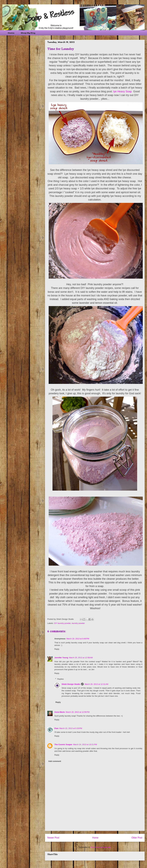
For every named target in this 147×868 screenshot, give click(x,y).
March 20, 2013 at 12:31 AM (96, 684)
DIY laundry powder (62, 623)
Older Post (137, 838)
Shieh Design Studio (71, 684)
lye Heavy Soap (122, 91)
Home (11, 33)
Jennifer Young (61, 658)
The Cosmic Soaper (63, 744)
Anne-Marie (60, 712)
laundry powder (78, 623)
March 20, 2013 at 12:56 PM (78, 712)
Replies (60, 679)
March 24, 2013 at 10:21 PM (85, 744)
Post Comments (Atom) (101, 847)
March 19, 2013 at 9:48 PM (78, 639)
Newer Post (53, 838)
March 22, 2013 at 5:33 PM (71, 728)
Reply (57, 649)
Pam (56, 728)
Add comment (55, 761)
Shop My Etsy (28, 33)
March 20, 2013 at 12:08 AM (81, 658)
